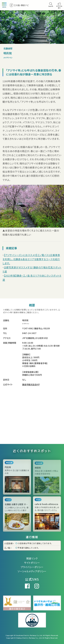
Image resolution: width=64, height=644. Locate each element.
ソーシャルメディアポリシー (32, 571)
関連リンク (32, 558)
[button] (60, 28)
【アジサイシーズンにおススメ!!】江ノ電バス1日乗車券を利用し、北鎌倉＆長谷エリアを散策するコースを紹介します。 (31, 259)
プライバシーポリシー (32, 567)
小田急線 (9, 543)
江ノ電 (8, 548)
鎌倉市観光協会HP (31, 384)
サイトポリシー (32, 563)
